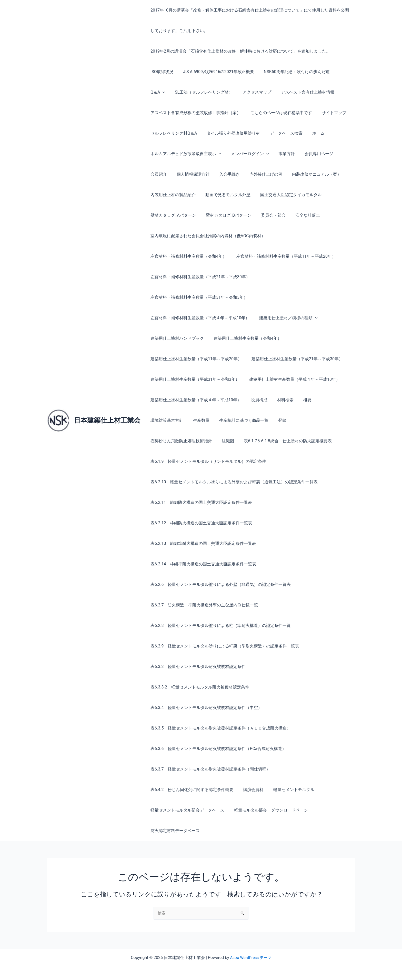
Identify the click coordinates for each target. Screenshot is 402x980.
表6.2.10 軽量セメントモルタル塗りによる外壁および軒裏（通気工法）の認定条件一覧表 (233, 482)
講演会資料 (251, 790)
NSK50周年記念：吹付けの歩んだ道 (293, 72)
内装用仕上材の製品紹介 (172, 195)
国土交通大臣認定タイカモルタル (287, 195)
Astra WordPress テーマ (251, 958)
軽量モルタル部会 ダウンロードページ (269, 810)
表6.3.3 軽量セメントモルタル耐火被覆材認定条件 (197, 667)
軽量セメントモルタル (290, 790)
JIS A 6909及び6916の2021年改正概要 (216, 72)
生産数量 (158, 420)
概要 (302, 400)
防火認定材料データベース (174, 831)
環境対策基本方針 (331, 400)
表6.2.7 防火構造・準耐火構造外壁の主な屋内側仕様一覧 (203, 605)
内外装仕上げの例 (260, 174)
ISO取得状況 (161, 72)
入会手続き (226, 174)
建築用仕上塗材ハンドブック (176, 338)
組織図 (324, 420)
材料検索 (282, 400)
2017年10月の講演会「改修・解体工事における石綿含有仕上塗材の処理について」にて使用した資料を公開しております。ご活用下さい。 (249, 20)
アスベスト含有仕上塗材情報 (279, 92)
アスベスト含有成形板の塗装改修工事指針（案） (195, 113)
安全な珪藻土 (302, 215)
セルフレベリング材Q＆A (173, 133)
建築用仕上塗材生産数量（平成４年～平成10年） (292, 379)
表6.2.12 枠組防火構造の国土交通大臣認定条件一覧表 (200, 523)
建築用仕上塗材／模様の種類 (286, 318)
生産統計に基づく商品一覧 (199, 420)
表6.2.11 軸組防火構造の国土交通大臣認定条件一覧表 (200, 502)
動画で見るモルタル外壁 (226, 195)
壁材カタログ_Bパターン (226, 215)
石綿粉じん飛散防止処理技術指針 (279, 420)
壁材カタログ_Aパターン (173, 215)
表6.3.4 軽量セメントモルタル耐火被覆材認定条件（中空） (205, 708)
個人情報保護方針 (191, 174)
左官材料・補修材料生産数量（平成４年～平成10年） (199, 318)
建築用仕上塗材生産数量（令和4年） (245, 338)
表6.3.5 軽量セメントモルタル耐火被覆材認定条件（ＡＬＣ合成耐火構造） (220, 728)
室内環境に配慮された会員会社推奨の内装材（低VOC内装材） (207, 236)
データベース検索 (282, 133)
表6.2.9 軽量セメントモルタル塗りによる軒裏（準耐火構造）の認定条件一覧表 (224, 646)
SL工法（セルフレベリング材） (179, 92)
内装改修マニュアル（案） (310, 174)
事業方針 (283, 154)
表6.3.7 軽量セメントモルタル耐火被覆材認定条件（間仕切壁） (210, 769)
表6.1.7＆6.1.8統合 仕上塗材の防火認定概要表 (194, 441)
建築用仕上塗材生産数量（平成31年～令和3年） (194, 379)
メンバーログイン (248, 154)
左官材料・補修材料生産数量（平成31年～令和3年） (198, 297)
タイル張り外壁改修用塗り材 (231, 133)
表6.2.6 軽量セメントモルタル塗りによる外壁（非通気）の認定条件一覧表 (220, 584)
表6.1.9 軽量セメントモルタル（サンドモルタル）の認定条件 (208, 461)
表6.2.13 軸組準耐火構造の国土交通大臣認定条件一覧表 (203, 543)
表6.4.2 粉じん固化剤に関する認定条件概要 (191, 790)
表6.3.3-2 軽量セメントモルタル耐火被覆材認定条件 (199, 687)
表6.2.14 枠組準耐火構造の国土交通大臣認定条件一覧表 (203, 564)
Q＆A (341, 72)
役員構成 (257, 400)
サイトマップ (330, 113)
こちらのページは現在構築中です (279, 113)
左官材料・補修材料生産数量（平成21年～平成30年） (199, 277)
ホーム (313, 133)
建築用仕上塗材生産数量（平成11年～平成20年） (195, 359)
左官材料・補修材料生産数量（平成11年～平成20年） (199, 256)
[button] (346, 72)
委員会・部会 (269, 215)
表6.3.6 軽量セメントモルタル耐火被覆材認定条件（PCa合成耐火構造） (218, 749)
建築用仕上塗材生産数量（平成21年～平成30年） (295, 359)
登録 (236, 420)
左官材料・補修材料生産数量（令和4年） (311, 236)
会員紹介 (158, 174)
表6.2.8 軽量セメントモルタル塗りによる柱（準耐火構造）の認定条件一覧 (220, 626)
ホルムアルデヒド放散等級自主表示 (185, 154)
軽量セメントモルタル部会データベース (187, 810)
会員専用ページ (314, 154)
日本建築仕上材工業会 (107, 420)
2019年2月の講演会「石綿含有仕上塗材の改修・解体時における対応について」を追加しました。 (240, 51)
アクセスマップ (230, 92)
